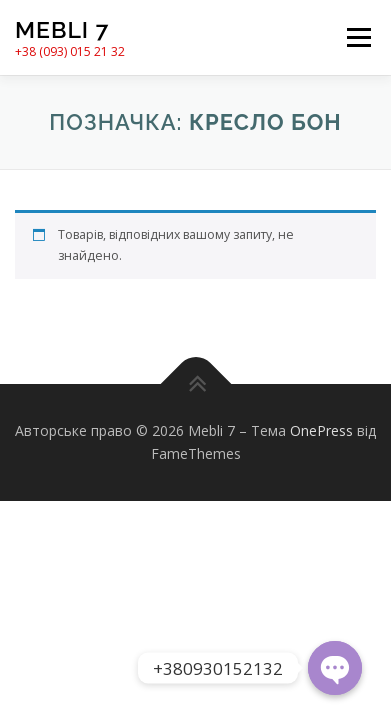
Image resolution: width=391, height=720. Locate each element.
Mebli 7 (62, 29)
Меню (358, 37)
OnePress (321, 430)
